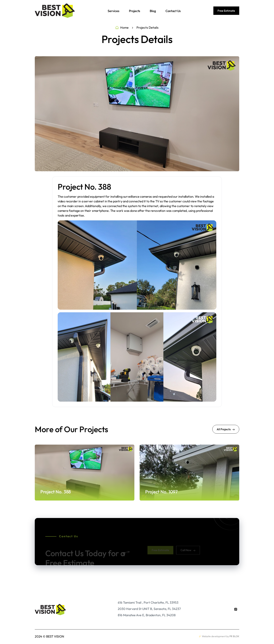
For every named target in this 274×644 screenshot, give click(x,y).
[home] (55, 11)
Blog (153, 11)
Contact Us (173, 11)
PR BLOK (234, 636)
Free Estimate (226, 11)
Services (113, 11)
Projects (135, 11)
